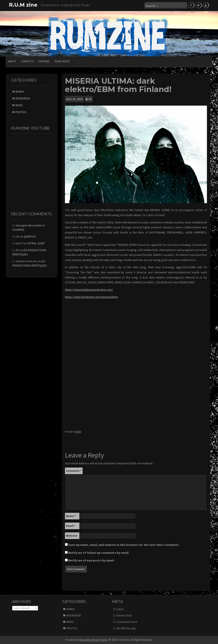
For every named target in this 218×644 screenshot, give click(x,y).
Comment (74, 471)
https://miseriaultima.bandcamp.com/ (89, 290)
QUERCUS (30, 236)
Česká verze (62, 61)
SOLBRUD (18, 230)
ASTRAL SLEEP (36, 243)
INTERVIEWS (23, 98)
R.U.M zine (23, 5)
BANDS (20, 92)
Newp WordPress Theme (93, 640)
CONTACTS (27, 61)
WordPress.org (126, 628)
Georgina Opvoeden (29, 225)
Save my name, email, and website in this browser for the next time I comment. (124, 545)
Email (71, 526)
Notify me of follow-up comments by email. (99, 553)
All (90, 99)
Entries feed (124, 615)
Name (71, 516)
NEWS (78, 432)
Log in (120, 609)
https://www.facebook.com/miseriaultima (91, 297)
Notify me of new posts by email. (91, 560)
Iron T (19, 243)
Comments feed (127, 622)
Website (72, 536)
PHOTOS (21, 112)
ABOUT (12, 61)
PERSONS (44, 61)
